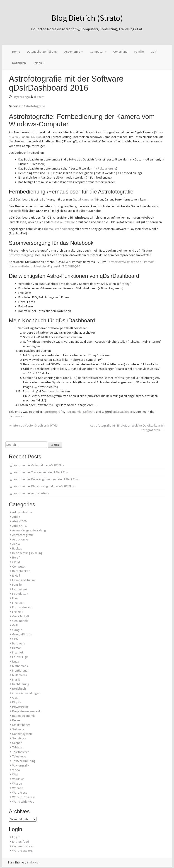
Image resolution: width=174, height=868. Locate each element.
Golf (153, 52)
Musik (16, 679)
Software (89, 412)
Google (17, 630)
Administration (22, 512)
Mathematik (20, 666)
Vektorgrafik (21, 765)
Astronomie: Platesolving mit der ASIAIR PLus (44, 486)
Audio (16, 544)
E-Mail (16, 576)
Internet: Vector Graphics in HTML (33, 425)
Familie (139, 52)
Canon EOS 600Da (32, 137)
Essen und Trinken (24, 580)
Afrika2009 (19, 521)
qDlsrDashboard (123, 412)
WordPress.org (23, 851)
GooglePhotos (22, 634)
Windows (18, 779)
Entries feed (21, 842)
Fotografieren (22, 607)
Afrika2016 (19, 526)
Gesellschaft (21, 616)
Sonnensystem (22, 734)
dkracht (39, 97)
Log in (16, 837)
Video (16, 770)
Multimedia (20, 675)
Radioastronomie (24, 716)
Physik (17, 702)
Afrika (16, 517)
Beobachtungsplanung (27, 553)
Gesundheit (20, 621)
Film (15, 598)
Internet (18, 652)
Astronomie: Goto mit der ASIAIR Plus (39, 465)
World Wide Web (23, 802)
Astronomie (73, 52)
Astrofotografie (34, 106)
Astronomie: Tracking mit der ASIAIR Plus (41, 472)
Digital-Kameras (83, 199)
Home (16, 52)
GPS (15, 639)
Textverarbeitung (24, 761)
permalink (16, 416)
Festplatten (20, 594)
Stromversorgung (21, 255)
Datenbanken (21, 571)
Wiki (15, 774)
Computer (98, 52)
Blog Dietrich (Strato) (87, 18)
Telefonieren (21, 752)
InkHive (34, 862)
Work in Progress (24, 797)
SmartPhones (21, 725)
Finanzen (18, 603)
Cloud (16, 562)
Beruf (16, 557)
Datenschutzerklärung (42, 52)
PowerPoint (20, 707)
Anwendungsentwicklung (29, 530)
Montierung (20, 670)
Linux (16, 661)
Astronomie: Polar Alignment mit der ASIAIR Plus (46, 479)
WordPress (20, 793)
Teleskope (19, 756)
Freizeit (17, 612)
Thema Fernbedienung (59, 229)
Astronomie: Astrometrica (32, 493)
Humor (17, 648)
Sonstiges (19, 738)
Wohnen (18, 788)
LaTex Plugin (20, 657)
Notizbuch (19, 63)
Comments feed (23, 846)
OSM (15, 698)
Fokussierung (107, 168)
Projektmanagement (26, 711)
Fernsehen (19, 589)
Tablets (17, 747)
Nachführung (21, 684)
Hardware (19, 643)
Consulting (120, 52)
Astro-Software (65, 222)
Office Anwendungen (26, 693)
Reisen (39, 63)
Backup (17, 548)
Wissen (17, 783)
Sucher (17, 743)
